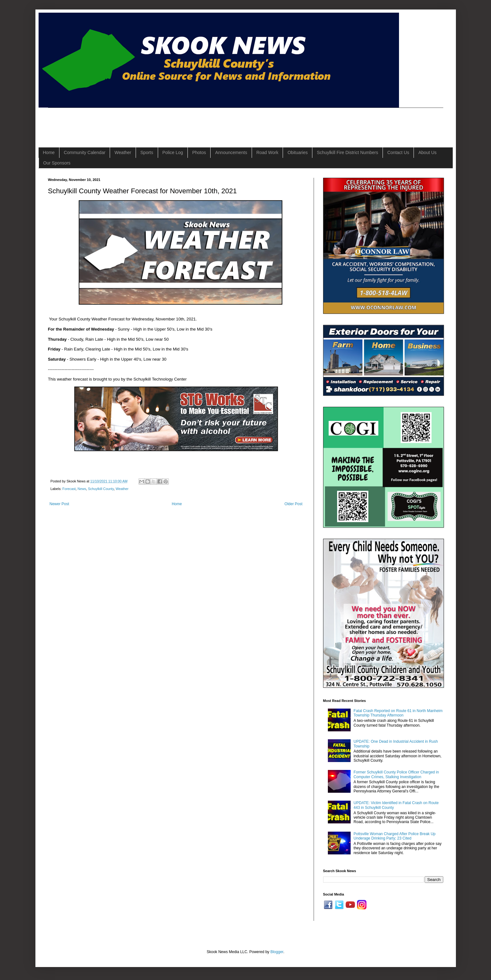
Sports (147, 152)
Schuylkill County (101, 489)
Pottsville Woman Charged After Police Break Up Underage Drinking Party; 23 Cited (394, 836)
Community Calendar (85, 152)
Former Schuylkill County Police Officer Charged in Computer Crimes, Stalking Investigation (396, 774)
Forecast (69, 489)
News (82, 489)
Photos (199, 152)
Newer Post (59, 504)
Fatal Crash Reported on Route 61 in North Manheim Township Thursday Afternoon (398, 713)
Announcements (231, 152)
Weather (123, 152)
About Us (427, 152)
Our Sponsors (57, 163)
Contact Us (398, 152)
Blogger (277, 952)
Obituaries (298, 152)
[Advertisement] (163, 122)
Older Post (294, 504)
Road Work (267, 152)
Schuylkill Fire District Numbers (347, 152)
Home (49, 152)
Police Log (173, 152)
